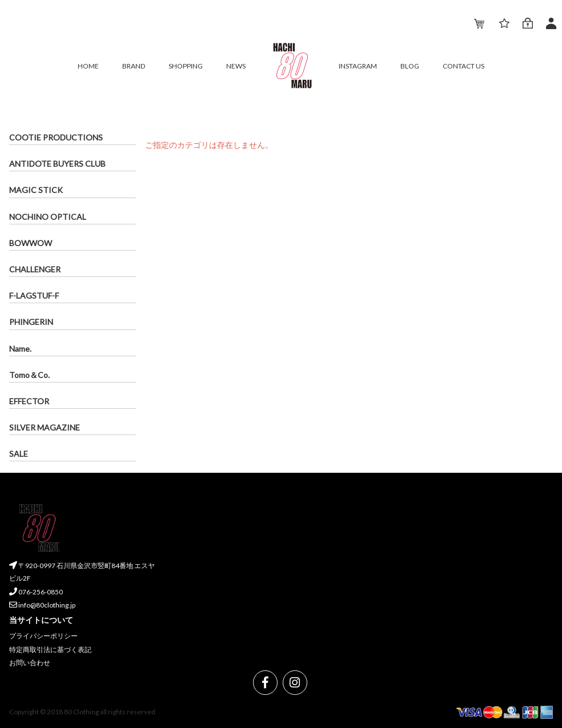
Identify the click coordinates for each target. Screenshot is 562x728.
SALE (19, 454)
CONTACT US (463, 66)
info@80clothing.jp (42, 606)
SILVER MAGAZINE (45, 427)
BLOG (410, 66)
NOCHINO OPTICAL (48, 217)
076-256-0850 (36, 592)
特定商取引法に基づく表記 (50, 649)
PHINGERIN (31, 322)
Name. (20, 349)
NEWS (236, 66)
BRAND (134, 66)
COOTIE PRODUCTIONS (56, 137)
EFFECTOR (29, 401)
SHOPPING (186, 66)
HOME (88, 66)
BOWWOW (31, 243)
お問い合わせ (30, 663)
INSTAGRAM (358, 66)
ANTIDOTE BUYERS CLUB (57, 164)
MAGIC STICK (36, 190)
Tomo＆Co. (29, 375)
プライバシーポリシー (43, 636)
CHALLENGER (35, 269)
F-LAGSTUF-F (34, 295)
